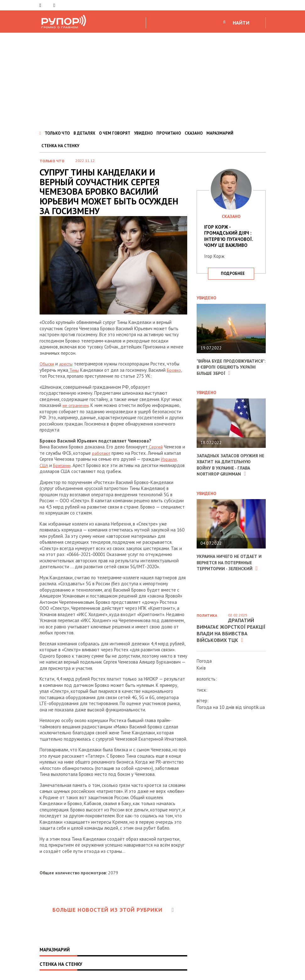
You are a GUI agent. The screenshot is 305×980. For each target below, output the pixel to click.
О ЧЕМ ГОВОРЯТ (115, 133)
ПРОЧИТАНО (169, 133)
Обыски (47, 364)
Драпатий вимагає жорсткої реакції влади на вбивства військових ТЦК (231, 630)
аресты (68, 364)
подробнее (233, 273)
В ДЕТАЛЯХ (84, 133)
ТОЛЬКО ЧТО (57, 133)
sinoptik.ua (254, 707)
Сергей (155, 447)
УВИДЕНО (143, 133)
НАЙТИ (241, 23)
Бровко (175, 370)
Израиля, (170, 459)
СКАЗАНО (194, 133)
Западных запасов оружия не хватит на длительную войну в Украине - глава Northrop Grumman (230, 471)
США (44, 465)
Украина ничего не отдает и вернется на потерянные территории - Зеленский (229, 569)
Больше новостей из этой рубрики (113, 910)
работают (103, 453)
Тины (74, 370)
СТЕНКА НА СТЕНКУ (60, 146)
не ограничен (76, 405)
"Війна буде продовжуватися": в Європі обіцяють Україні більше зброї (230, 370)
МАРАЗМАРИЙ (220, 133)
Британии (64, 465)
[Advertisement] (152, 80)
